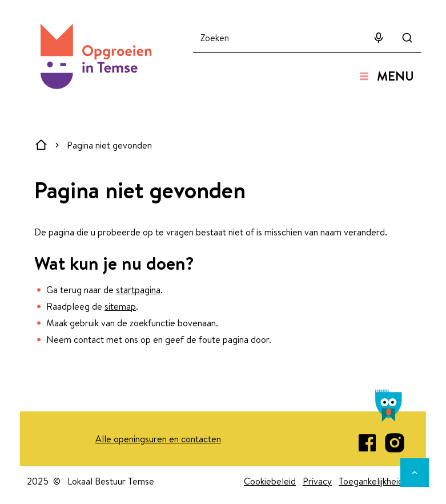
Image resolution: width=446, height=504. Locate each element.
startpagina (138, 290)
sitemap (120, 306)
